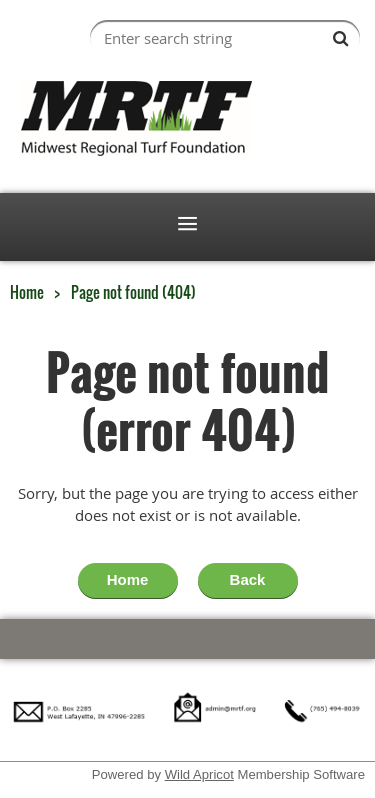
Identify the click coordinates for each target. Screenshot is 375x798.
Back (248, 579)
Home (27, 292)
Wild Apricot (199, 774)
